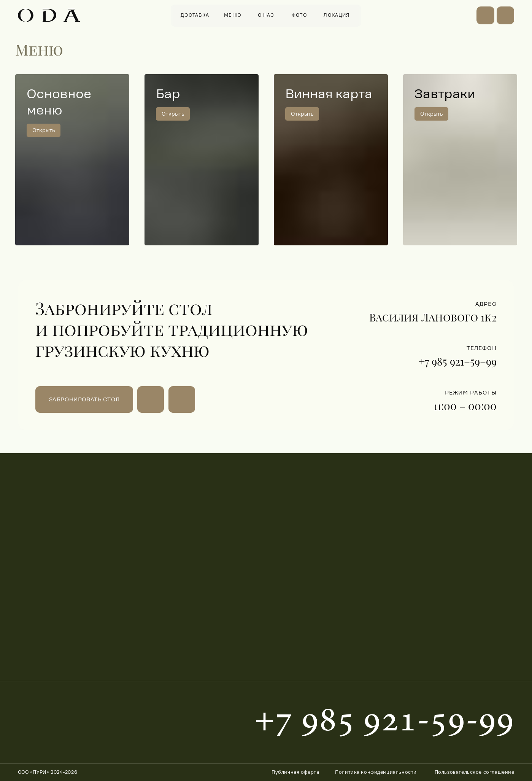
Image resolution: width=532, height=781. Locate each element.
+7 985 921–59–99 (458, 361)
